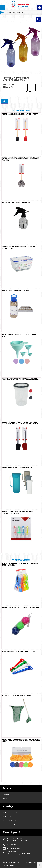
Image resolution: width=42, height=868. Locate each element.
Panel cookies (9, 865)
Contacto (6, 795)
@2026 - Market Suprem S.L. (11, 862)
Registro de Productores (11, 821)
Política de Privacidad (10, 813)
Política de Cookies (9, 817)
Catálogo (8, 12)
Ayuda (5, 799)
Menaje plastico (18, 12)
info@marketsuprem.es (15, 848)
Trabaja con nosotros (10, 825)
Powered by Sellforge (33, 862)
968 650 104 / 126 (13, 845)
